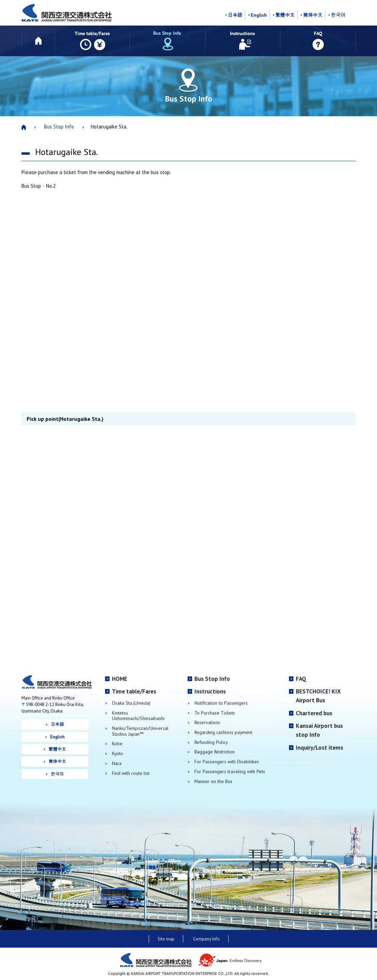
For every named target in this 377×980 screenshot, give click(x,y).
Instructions (210, 691)
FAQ (301, 679)
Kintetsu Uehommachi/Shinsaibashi (138, 716)
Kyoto (118, 754)
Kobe (117, 744)
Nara (117, 763)
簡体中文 (313, 15)
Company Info (206, 939)
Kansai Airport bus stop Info (319, 730)
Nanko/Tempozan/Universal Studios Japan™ (140, 731)
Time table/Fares (134, 691)
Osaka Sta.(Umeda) (131, 703)
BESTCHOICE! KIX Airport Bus (318, 696)
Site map (166, 939)
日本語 (235, 15)
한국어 (338, 15)
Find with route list (131, 773)
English (259, 15)
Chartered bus (314, 713)
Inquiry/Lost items (320, 748)
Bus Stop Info (59, 127)
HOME (120, 679)
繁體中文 (285, 15)
